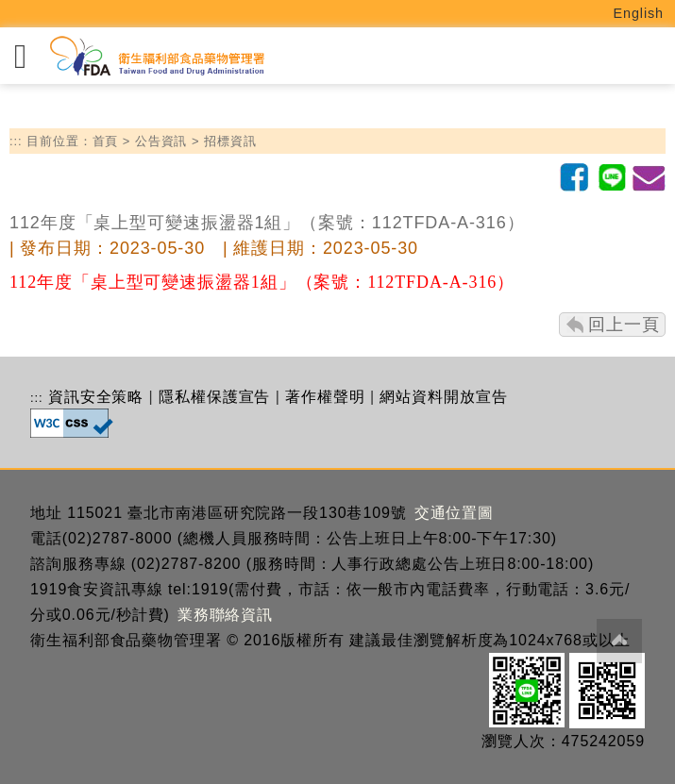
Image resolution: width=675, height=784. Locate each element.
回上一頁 (624, 325)
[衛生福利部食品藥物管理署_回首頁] (156, 56)
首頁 (106, 141)
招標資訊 (230, 141)
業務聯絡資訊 (225, 615)
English (639, 13)
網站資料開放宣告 (443, 397)
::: (16, 141)
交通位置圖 (455, 513)
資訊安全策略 (96, 397)
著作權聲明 (325, 397)
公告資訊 (161, 141)
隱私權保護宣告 (214, 397)
